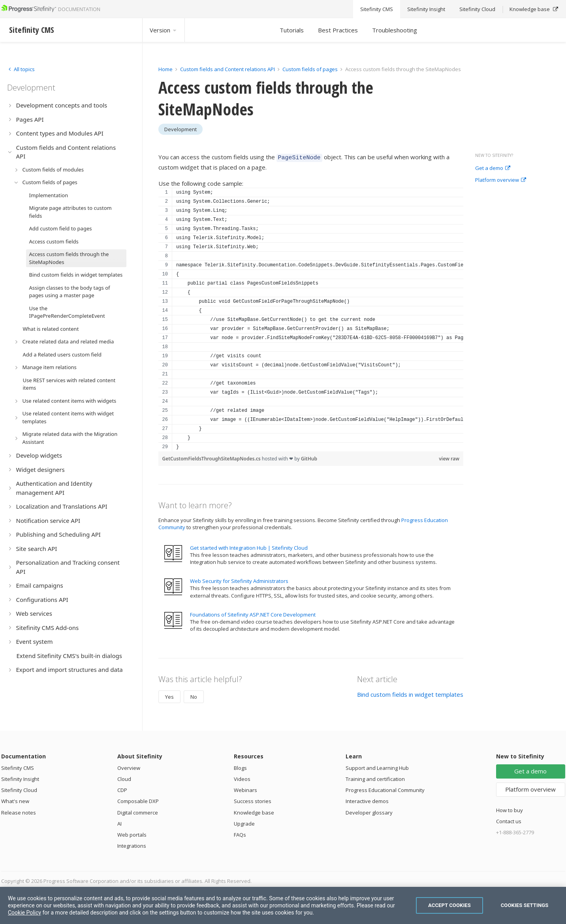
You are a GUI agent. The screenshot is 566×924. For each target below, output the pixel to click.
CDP (122, 789)
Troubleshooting (395, 30)
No (194, 696)
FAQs (240, 833)
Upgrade (244, 822)
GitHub (309, 457)
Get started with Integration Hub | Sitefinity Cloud (249, 547)
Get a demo (493, 168)
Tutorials (292, 30)
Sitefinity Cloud (19, 789)
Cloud (124, 778)
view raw (449, 457)
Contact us (509, 820)
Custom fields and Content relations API (228, 69)
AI (119, 822)
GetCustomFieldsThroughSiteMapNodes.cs (212, 457)
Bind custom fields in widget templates (410, 693)
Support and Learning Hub (377, 767)
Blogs (240, 767)
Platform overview (501, 180)
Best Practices (338, 30)
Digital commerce (138, 811)
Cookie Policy (24, 913)
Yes (169, 696)
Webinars (245, 789)
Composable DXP (138, 800)
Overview (129, 767)
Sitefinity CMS (18, 767)
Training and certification (375, 778)
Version (164, 30)
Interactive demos (367, 800)
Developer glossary (369, 811)
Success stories (253, 800)
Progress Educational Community (385, 789)
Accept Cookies (449, 905)
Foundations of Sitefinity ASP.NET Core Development (253, 613)
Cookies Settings (525, 905)
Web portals (132, 833)
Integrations (132, 845)
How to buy (510, 809)
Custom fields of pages (310, 69)
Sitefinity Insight (20, 778)
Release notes (19, 811)
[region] (311, 318)
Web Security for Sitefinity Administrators (239, 580)
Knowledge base (254, 811)
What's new (15, 800)
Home (165, 69)
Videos (242, 778)
